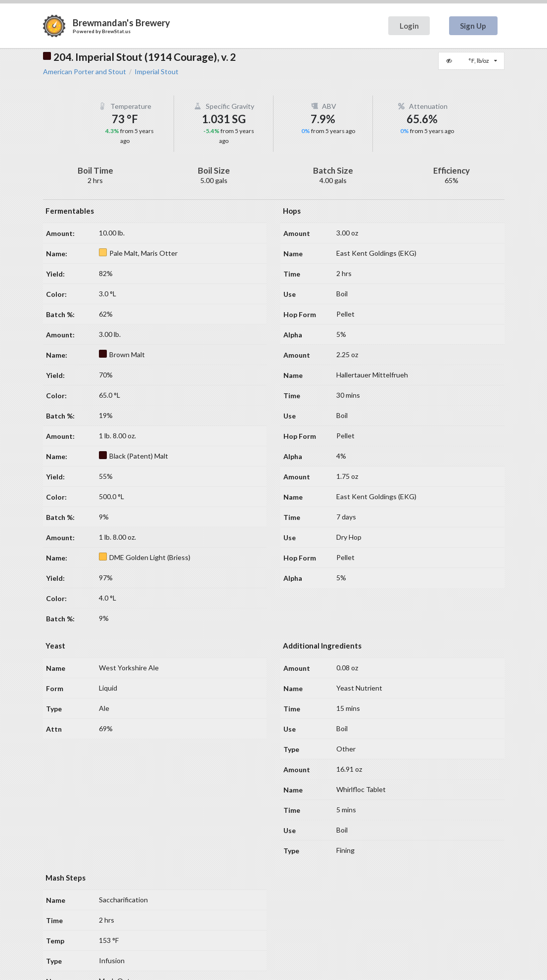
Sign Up (473, 26)
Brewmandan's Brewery (121, 23)
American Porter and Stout (85, 72)
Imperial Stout (157, 72)
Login (409, 26)
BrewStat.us (116, 31)
